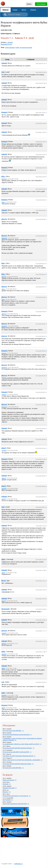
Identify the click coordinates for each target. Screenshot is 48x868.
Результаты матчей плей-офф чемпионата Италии (17, 748)
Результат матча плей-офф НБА (12, 730)
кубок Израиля (10, 47)
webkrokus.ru (18, 864)
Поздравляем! (7, 800)
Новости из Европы (8, 780)
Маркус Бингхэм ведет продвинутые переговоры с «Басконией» (21, 760)
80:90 (31, 38)
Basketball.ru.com (6, 44)
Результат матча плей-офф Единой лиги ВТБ (16, 752)
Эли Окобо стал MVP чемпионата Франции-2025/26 (18, 756)
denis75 (4, 448)
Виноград (6, 792)
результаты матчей (26, 47)
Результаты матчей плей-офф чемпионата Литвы (17, 764)
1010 (3, 72)
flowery (4, 581)
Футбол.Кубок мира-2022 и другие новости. (16, 796)
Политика (6, 784)
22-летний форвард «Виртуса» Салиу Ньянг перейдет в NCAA (21, 744)
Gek (3, 682)
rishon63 (10, 42)
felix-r (3, 176)
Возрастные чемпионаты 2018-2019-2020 (15, 804)
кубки (17, 47)
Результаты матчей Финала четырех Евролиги (16, 734)
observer (4, 219)
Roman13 (5, 112)
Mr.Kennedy (6, 609)
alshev (3, 559)
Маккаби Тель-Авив (9, 788)
